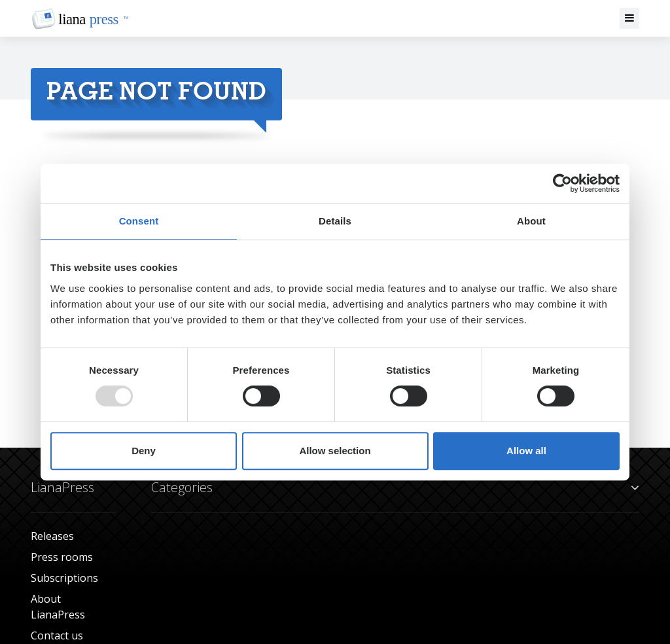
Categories (395, 488)
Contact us (57, 635)
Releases (52, 536)
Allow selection (335, 451)
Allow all (526, 451)
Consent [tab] (139, 221)
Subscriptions (64, 578)
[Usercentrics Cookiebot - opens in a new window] (562, 183)
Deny (144, 451)
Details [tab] (335, 221)
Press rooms (62, 557)
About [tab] (531, 221)
